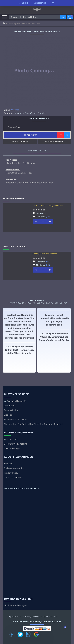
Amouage (15, 110)
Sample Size (14, 127)
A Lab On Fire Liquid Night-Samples (48, 205)
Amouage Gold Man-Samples (45, 254)
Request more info (21, 141)
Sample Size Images (56, 141)
